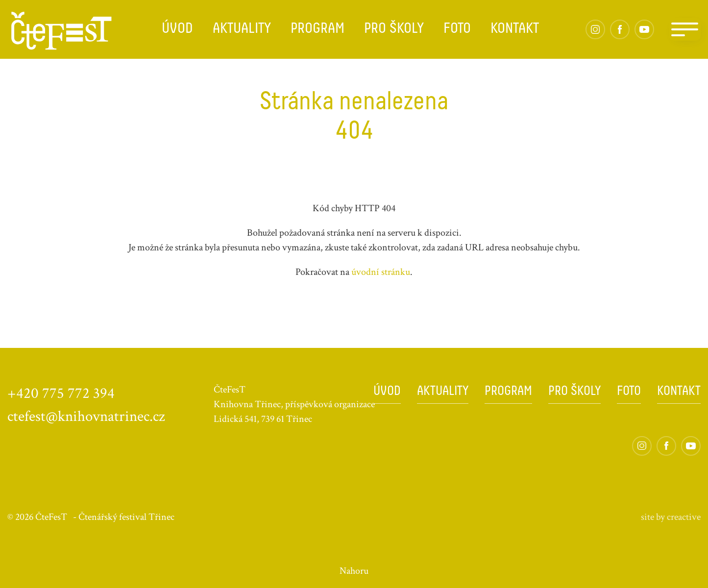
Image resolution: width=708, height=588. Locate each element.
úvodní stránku (381, 272)
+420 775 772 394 (61, 393)
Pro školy (394, 29)
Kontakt (515, 29)
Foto (457, 29)
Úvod (177, 29)
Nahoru (354, 571)
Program (317, 29)
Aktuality (242, 29)
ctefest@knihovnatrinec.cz (86, 416)
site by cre (671, 517)
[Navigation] (685, 29)
